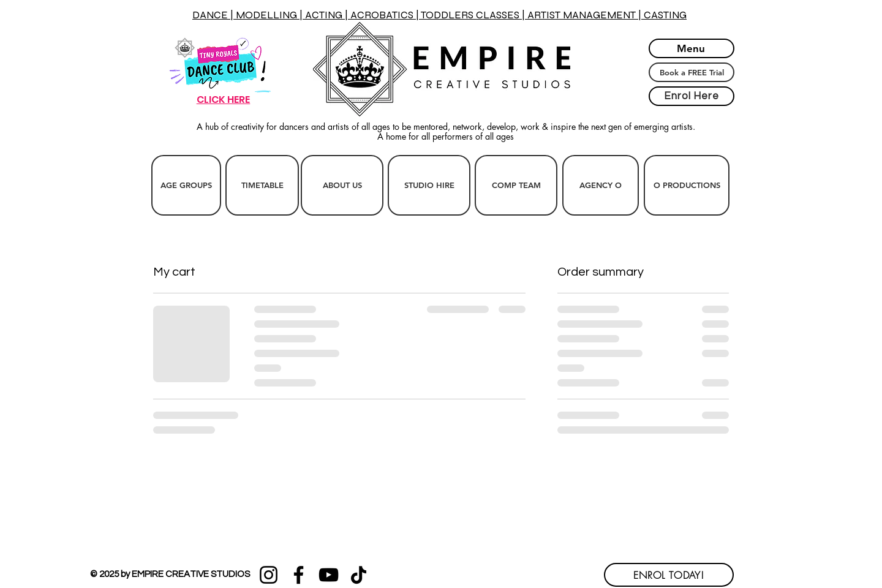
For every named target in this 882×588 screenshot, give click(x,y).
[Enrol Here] (692, 96)
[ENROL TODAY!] (669, 575)
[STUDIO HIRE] (429, 185)
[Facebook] (299, 575)
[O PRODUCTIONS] (687, 185)
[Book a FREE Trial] (692, 72)
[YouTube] (329, 575)
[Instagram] (269, 575)
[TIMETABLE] (262, 185)
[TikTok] (359, 575)
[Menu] (692, 48)
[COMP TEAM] (516, 185)
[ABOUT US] (342, 185)
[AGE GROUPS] (186, 185)
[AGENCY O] (601, 185)
